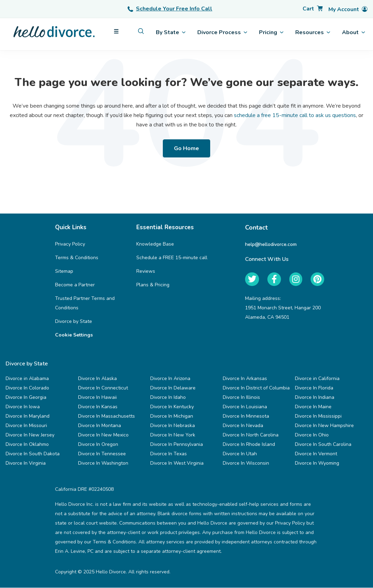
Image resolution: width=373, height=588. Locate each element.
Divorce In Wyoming (317, 463)
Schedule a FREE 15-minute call (172, 258)
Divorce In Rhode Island (249, 445)
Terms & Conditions (77, 258)
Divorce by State (74, 322)
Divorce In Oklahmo (27, 445)
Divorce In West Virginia (177, 463)
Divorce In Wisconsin (246, 463)
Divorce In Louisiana (245, 407)
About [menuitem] (353, 32)
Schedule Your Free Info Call (170, 9)
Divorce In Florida (314, 388)
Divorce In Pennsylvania (177, 445)
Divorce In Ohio (312, 435)
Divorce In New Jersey (30, 435)
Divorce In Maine (313, 407)
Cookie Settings (74, 335)
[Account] (348, 10)
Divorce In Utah (240, 454)
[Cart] (313, 9)
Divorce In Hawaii (97, 398)
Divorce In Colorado (27, 388)
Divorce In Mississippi (318, 416)
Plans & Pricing (153, 285)
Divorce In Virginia (26, 463)
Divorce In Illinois (241, 398)
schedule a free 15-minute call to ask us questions (295, 115)
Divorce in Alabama (27, 379)
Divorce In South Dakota (33, 454)
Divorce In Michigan (172, 416)
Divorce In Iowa (23, 407)
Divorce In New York (173, 435)
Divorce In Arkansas (245, 379)
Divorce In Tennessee (102, 454)
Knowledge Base (155, 244)
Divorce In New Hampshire (324, 426)
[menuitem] (141, 31)
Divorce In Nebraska (173, 426)
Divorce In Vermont (316, 454)
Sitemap (64, 272)
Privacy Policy (70, 244)
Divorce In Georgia (26, 398)
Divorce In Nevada (243, 426)
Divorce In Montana (100, 426)
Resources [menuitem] (313, 32)
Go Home (186, 148)
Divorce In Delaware (173, 388)
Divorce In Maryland (28, 416)
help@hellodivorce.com (271, 244)
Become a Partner (75, 285)
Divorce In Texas (169, 454)
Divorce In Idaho (168, 398)
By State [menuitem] (171, 32)
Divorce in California (317, 379)
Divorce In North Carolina (251, 435)
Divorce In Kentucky (172, 407)
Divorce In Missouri (26, 426)
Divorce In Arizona (170, 379)
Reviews (146, 272)
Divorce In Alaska (97, 379)
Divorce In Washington (103, 463)
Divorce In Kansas (98, 407)
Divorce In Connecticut (103, 388)
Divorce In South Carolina (323, 445)
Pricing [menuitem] (271, 32)
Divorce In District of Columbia (256, 388)
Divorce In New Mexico (103, 435)
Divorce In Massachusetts (106, 416)
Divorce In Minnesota (246, 416)
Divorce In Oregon (98, 445)
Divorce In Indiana (315, 398)
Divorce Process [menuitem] (222, 32)
